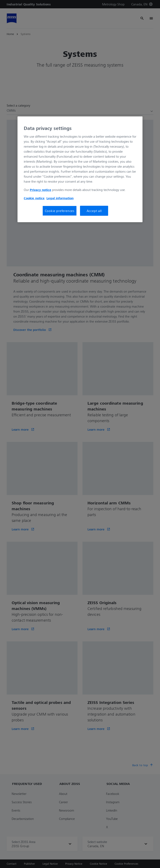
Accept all (94, 211)
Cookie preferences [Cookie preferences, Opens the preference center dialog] (60, 211)
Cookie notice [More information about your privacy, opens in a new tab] (34, 198)
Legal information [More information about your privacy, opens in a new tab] (60, 198)
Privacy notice (41, 190)
